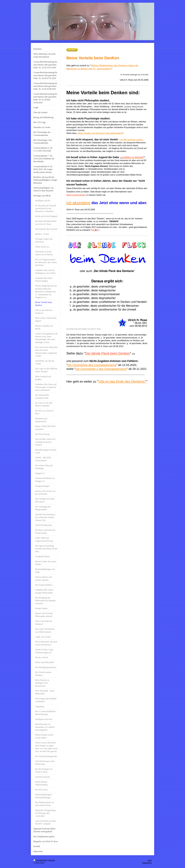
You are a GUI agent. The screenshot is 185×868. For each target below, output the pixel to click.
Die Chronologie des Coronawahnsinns (92, 365)
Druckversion (40, 860)
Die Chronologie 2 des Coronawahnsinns (101, 369)
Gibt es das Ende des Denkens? (122, 381)
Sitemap (51, 860)
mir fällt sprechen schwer (131, 140)
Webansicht (147, 863)
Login (149, 860)
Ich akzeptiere (78, 203)
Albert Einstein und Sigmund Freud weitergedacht (100, 133)
